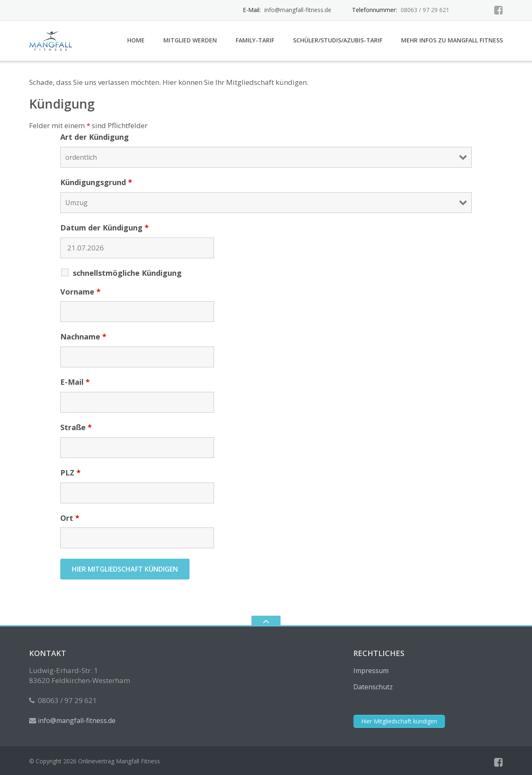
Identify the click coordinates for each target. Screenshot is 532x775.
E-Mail (75, 382)
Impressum (371, 671)
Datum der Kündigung (105, 228)
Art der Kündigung (95, 137)
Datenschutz (373, 687)
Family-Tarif (255, 40)
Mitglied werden (190, 40)
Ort (70, 518)
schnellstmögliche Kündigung (127, 273)
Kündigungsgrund (96, 182)
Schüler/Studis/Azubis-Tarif (338, 40)
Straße (76, 427)
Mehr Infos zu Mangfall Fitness (452, 40)
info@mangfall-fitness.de (298, 10)
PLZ (70, 473)
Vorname (80, 292)
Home (136, 40)
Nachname (83, 337)
